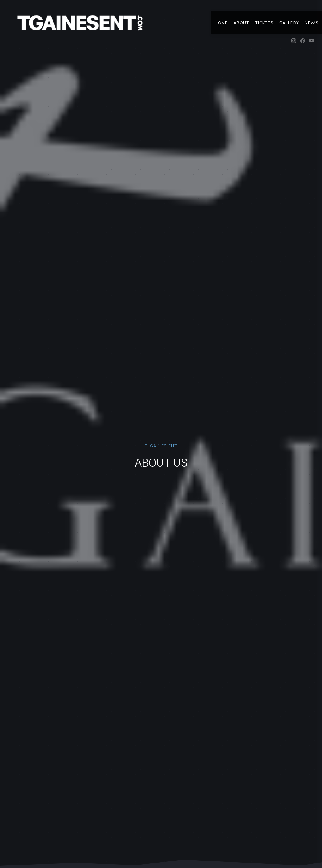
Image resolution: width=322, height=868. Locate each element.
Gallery (289, 23)
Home (221, 23)
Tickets (264, 23)
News (312, 23)
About (242, 23)
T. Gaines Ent (161, 446)
